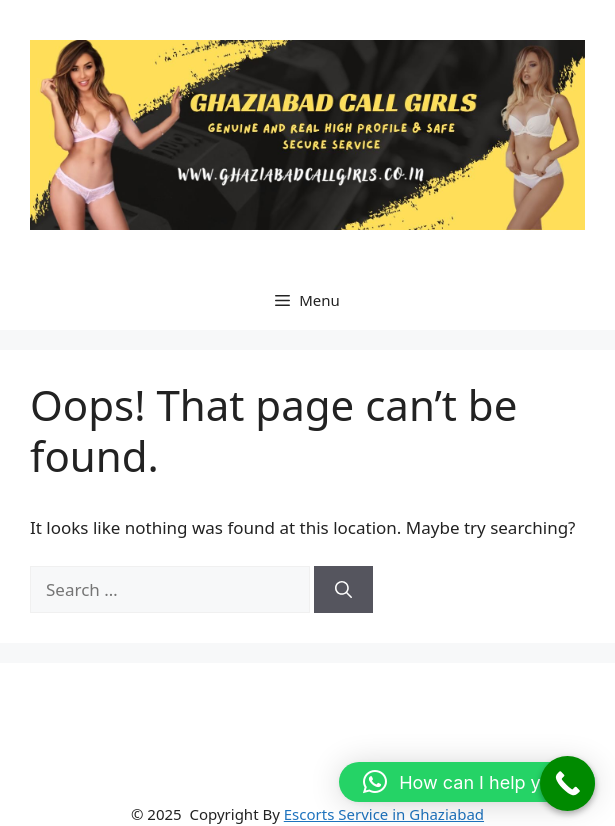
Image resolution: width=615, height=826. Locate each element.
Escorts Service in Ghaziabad (384, 814)
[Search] (343, 590)
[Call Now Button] (567, 783)
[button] (467, 782)
